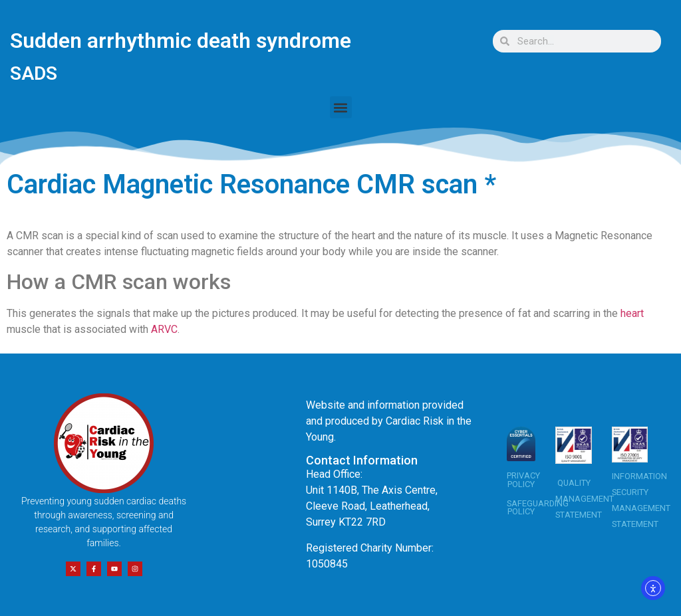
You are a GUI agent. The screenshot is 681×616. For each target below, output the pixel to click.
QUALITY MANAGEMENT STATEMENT (585, 499)
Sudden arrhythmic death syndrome (181, 41)
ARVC (164, 329)
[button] (341, 107)
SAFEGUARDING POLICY (538, 508)
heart (632, 313)
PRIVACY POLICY (523, 480)
